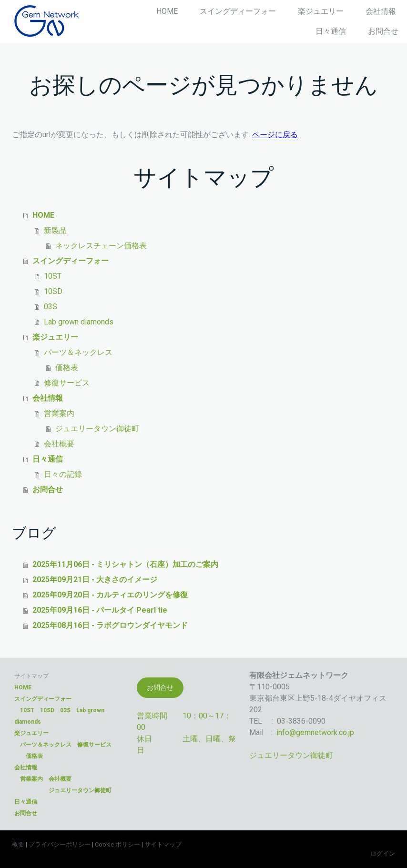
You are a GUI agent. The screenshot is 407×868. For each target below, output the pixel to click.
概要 (18, 844)
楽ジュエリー (321, 11)
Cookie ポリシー (117, 844)
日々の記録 (63, 474)
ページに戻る (275, 135)
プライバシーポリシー (60, 844)
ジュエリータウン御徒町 (97, 429)
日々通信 (331, 31)
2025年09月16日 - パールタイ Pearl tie (100, 610)
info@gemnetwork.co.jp (315, 732)
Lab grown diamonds (79, 322)
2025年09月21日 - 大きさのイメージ (95, 580)
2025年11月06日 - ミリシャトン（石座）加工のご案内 (125, 564)
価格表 (67, 368)
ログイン (383, 853)
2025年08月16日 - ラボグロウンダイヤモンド (110, 625)
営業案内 (59, 413)
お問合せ (383, 31)
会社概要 (59, 444)
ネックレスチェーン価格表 (101, 246)
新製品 (55, 230)
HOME (167, 11)
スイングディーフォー (238, 11)
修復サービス (67, 383)
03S (51, 307)
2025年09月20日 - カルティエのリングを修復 (110, 595)
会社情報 (381, 11)
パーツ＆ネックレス (78, 352)
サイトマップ (163, 844)
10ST (53, 276)
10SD (53, 291)
